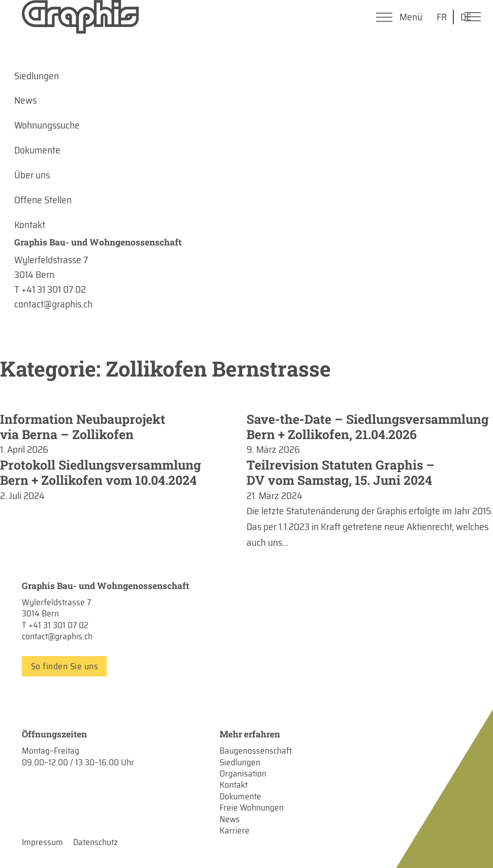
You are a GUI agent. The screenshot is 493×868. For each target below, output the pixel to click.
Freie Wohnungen (252, 808)
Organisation (243, 773)
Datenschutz (96, 842)
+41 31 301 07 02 (58, 625)
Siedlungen (240, 762)
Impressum (42, 842)
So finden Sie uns (65, 666)
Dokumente (240, 796)
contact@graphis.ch (57, 636)
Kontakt (234, 785)
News (230, 819)
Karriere (235, 830)
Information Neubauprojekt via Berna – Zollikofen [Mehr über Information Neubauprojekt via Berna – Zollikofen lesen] (83, 427)
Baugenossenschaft (256, 751)
